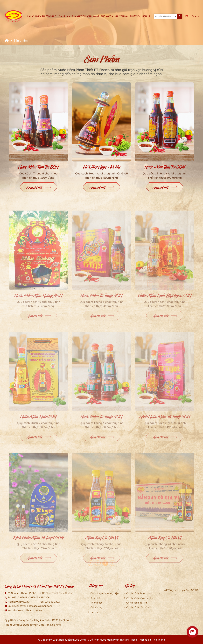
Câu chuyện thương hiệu (42, 16)
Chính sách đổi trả (137, 603)
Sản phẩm (65, 16)
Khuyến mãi (122, 16)
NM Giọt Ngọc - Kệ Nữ (102, 168)
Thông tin (107, 16)
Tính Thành (158, 640)
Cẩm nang (93, 16)
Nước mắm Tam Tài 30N (38, 168)
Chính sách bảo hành (138, 607)
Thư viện (135, 16)
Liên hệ (146, 16)
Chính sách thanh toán (139, 593)
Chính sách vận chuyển (140, 598)
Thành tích (79, 16)
